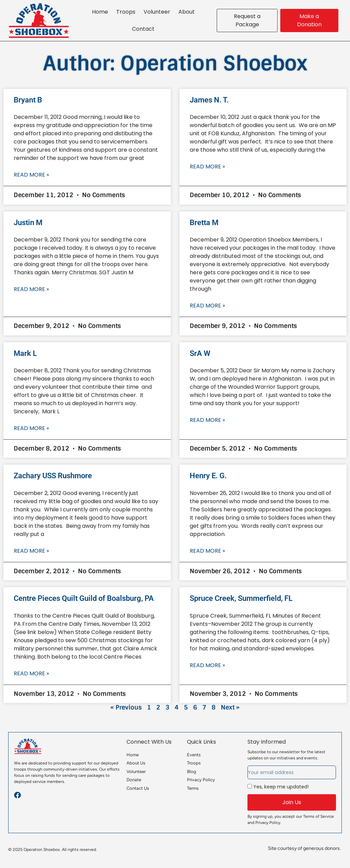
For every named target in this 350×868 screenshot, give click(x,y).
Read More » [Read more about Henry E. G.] (207, 551)
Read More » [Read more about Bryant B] (31, 175)
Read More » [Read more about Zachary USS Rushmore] (31, 551)
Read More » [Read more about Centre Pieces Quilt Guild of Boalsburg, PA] (31, 673)
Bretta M (204, 223)
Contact (143, 29)
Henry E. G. (208, 476)
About (187, 12)
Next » (230, 707)
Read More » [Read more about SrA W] (207, 420)
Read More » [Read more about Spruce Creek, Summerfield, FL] (207, 665)
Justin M (28, 223)
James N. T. (209, 100)
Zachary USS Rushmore (53, 476)
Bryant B (28, 100)
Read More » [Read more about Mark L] (31, 428)
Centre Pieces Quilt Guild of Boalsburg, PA (84, 598)
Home (100, 12)
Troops (126, 12)
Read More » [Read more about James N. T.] (207, 167)
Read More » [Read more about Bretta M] (207, 306)
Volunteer (157, 12)
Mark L (25, 353)
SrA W (200, 353)
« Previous (126, 707)
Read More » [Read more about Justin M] (31, 289)
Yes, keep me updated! (281, 787)
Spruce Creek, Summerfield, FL (241, 598)
